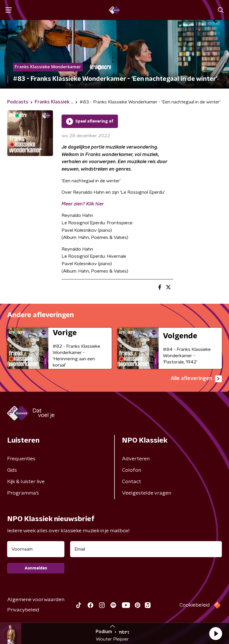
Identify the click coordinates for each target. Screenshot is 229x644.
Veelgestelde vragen (147, 493)
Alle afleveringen (196, 379)
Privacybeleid (23, 610)
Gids (12, 470)
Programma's (23, 493)
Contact (132, 482)
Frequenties (21, 459)
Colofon (132, 470)
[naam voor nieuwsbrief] (36, 549)
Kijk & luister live (26, 482)
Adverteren (136, 459)
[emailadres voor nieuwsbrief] (146, 549)
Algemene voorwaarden (36, 600)
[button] (216, 633)
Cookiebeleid (195, 605)
